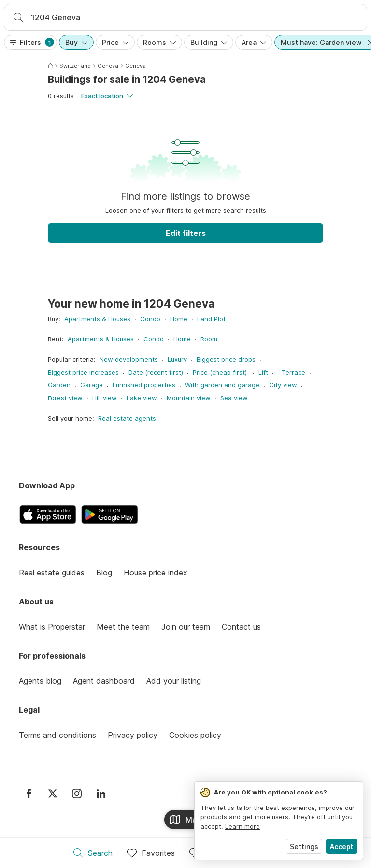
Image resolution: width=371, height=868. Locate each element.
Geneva (108, 66)
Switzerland (75, 66)
